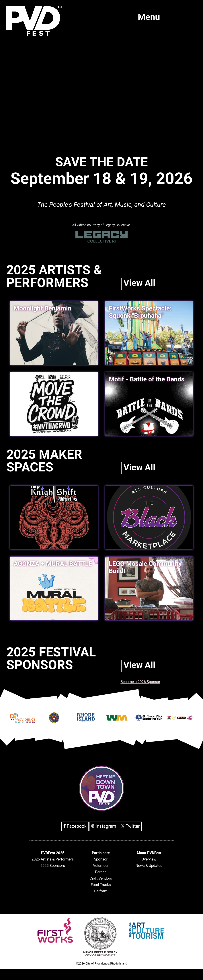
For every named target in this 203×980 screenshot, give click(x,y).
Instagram (104, 826)
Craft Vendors (101, 878)
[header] (53, 853)
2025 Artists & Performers (53, 859)
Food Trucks (101, 885)
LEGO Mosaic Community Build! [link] (145, 567)
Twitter (130, 826)
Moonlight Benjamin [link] (42, 308)
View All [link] (139, 283)
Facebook (75, 826)
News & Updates (149, 866)
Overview (149, 859)
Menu (149, 17)
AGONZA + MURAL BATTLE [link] (53, 564)
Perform (101, 891)
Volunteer (101, 866)
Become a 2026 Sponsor (140, 682)
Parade (101, 872)
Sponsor (101, 859)
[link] (54, 404)
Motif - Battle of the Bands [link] (147, 379)
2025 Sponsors (53, 866)
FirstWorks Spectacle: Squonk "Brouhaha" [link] (140, 312)
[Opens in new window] (23, 720)
